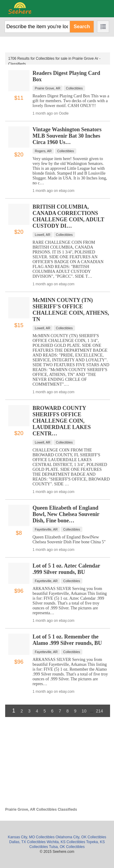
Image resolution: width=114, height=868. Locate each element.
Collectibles (74, 88)
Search (82, 27)
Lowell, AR (43, 235)
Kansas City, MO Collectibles (31, 837)
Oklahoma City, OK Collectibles (81, 837)
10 (84, 711)
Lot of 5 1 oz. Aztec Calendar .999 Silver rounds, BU (66, 569)
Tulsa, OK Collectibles (67, 847)
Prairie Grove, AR (48, 88)
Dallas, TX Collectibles (27, 842)
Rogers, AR (43, 151)
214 (100, 711)
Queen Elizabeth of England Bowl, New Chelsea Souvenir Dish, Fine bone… (66, 514)
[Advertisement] (58, 765)
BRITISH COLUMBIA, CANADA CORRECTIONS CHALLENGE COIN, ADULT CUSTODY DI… (68, 216)
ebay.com (67, 191)
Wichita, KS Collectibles (66, 842)
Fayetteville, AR (46, 529)
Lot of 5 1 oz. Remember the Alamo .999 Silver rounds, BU (67, 640)
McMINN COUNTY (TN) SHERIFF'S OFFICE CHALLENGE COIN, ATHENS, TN (71, 310)
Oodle (64, 113)
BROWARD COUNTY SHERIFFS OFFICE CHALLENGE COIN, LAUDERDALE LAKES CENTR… (62, 421)
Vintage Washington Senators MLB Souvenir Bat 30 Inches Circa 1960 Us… (67, 136)
